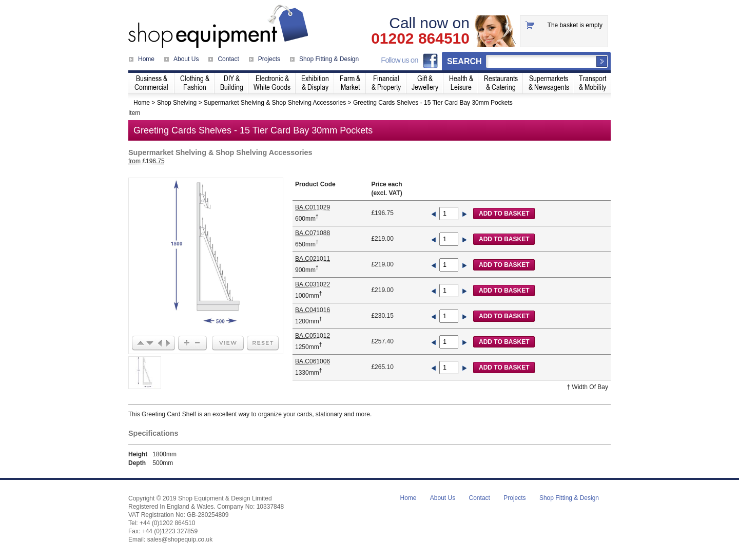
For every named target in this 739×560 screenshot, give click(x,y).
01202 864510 (420, 38)
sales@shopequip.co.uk (180, 539)
